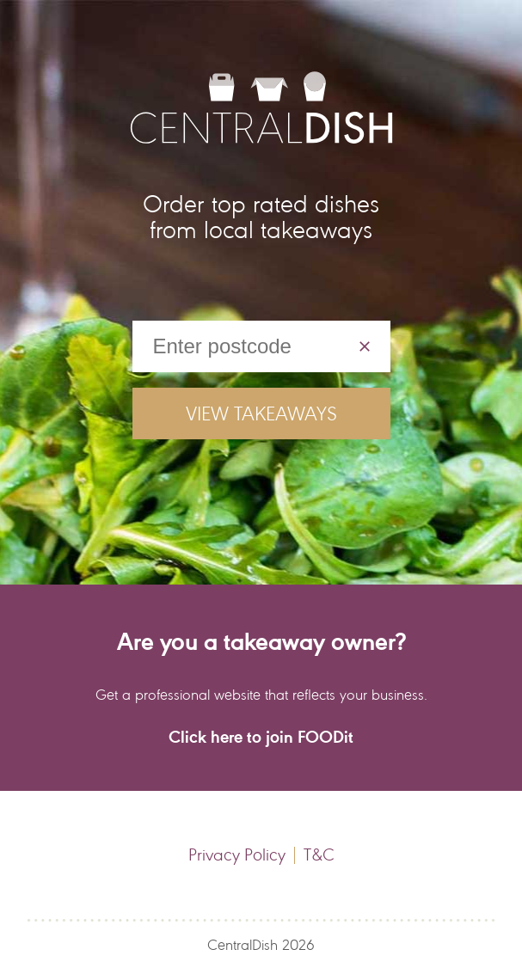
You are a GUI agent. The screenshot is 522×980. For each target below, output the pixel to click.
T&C (319, 855)
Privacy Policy (237, 855)
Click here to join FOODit (261, 737)
